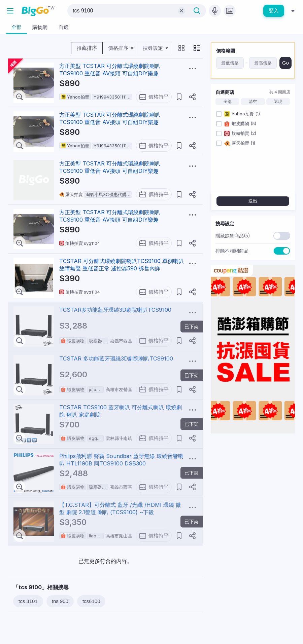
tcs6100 (91, 601)
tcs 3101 (28, 601)
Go (285, 63)
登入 (274, 11)
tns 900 (60, 601)
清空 (253, 102)
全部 (228, 102)
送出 (253, 201)
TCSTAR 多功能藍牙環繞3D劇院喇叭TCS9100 (116, 358)
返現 (278, 102)
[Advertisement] (253, 481)
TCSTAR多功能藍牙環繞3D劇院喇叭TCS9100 (115, 310)
